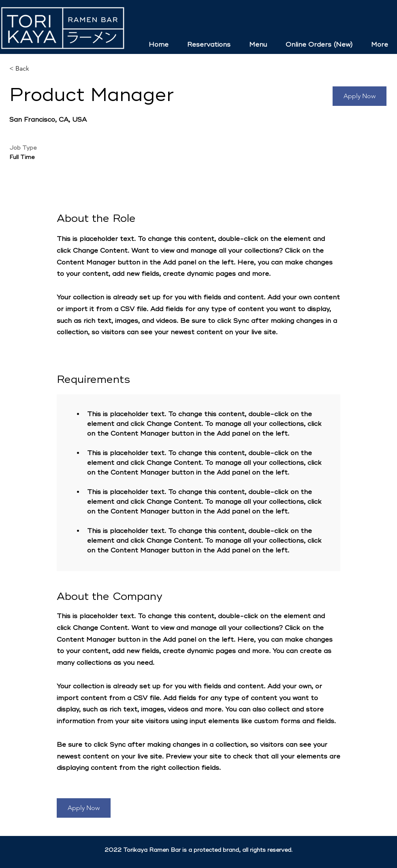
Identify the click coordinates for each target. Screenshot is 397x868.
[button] (360, 96)
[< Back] (38, 69)
